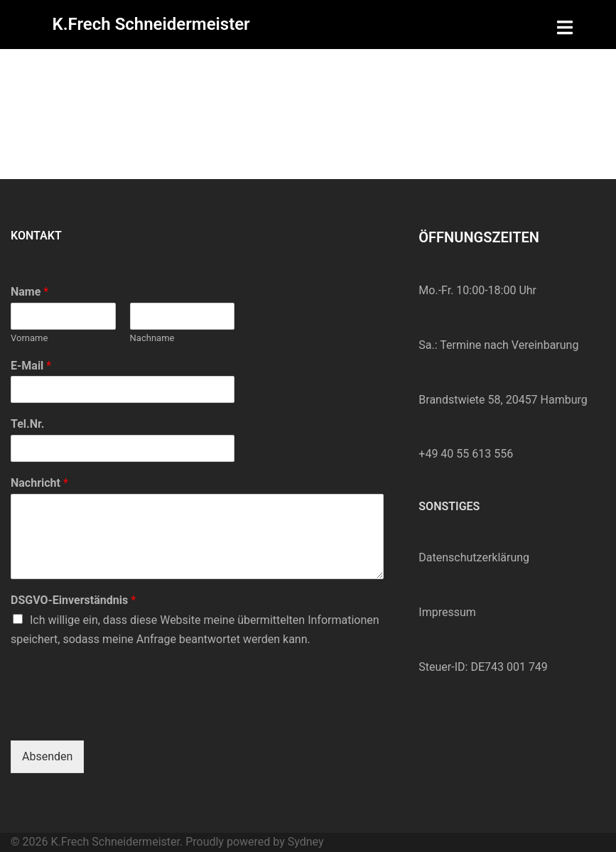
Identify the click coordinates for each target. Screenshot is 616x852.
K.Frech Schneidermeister (151, 24)
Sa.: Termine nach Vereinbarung (498, 345)
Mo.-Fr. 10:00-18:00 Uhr (477, 290)
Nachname (152, 338)
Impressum (447, 612)
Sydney (306, 842)
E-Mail (31, 366)
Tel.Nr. (27, 424)
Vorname (29, 338)
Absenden (47, 756)
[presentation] (119, 717)
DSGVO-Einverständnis (73, 600)
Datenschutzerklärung (474, 557)
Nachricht (39, 483)
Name (29, 292)
